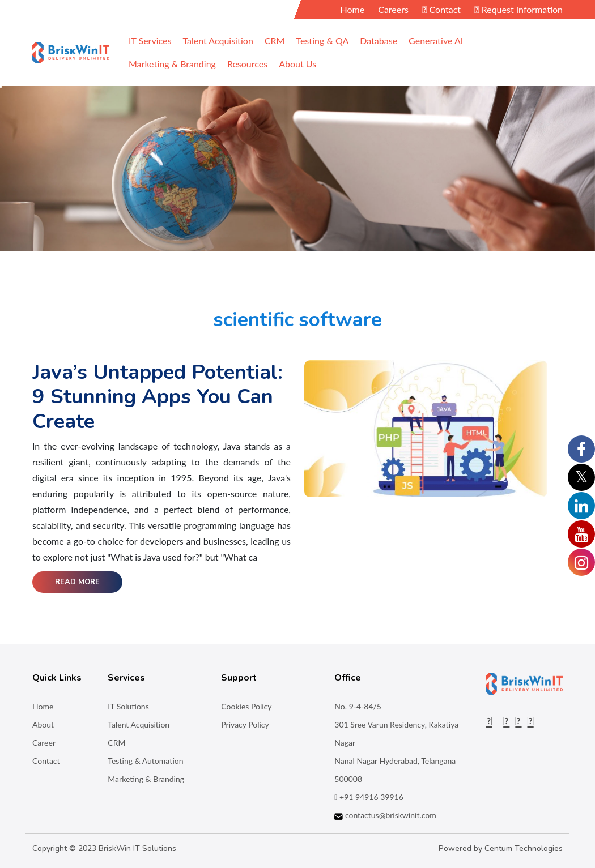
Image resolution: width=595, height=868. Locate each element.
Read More (77, 582)
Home (353, 9)
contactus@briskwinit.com (385, 815)
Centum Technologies (524, 848)
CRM (116, 743)
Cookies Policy (246, 706)
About (43, 724)
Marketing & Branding (146, 779)
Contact (441, 9)
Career (44, 743)
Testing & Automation (145, 761)
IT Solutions (128, 706)
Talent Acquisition (139, 724)
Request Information (518, 9)
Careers (393, 9)
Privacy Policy (245, 724)
